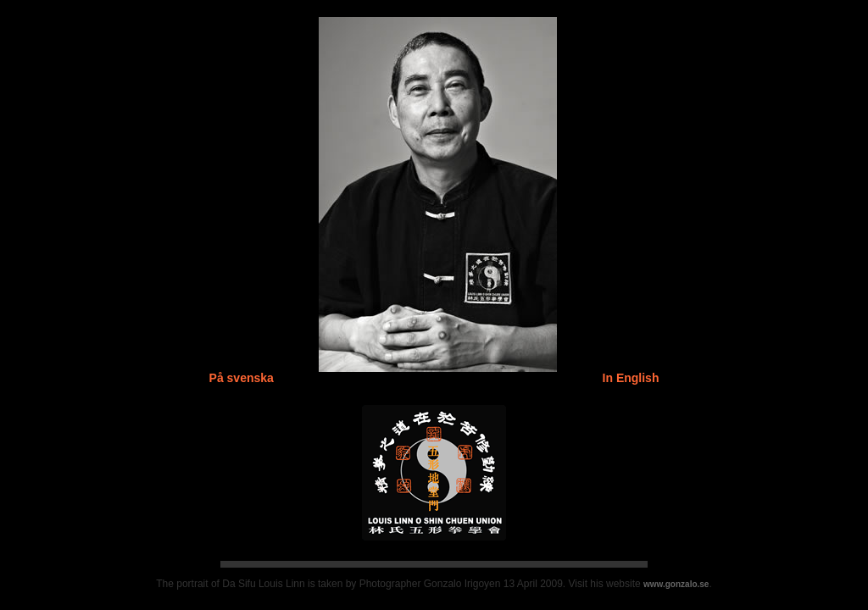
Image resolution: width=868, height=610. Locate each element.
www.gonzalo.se (676, 584)
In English (631, 378)
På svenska (242, 378)
